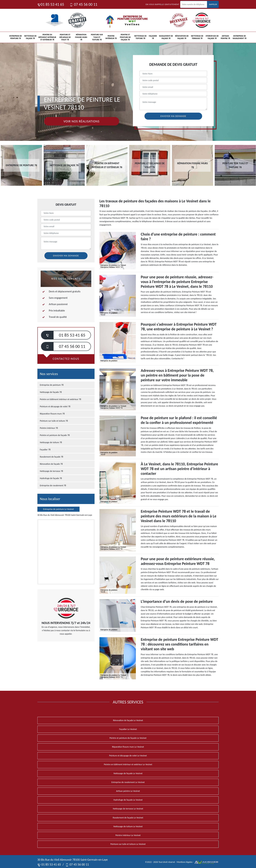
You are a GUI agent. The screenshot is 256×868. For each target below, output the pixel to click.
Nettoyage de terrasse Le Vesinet (128, 809)
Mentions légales (184, 862)
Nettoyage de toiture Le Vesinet (128, 826)
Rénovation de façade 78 (182, 37)
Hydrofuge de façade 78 (212, 37)
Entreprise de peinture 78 (16, 37)
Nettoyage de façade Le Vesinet (128, 773)
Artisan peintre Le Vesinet (128, 791)
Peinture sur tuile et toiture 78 (97, 37)
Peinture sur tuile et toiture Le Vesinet (128, 844)
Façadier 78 (153, 37)
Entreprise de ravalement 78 (240, 37)
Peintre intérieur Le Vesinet (128, 835)
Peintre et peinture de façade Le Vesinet (128, 738)
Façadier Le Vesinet (128, 729)
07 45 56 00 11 (84, 4)
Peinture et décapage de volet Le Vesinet (128, 756)
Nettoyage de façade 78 (30, 37)
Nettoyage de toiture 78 (140, 37)
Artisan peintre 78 (225, 37)
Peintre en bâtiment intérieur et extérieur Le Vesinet (128, 764)
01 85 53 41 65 (51, 4)
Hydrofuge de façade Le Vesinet (128, 800)
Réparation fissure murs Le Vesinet (128, 747)
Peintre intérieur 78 (111, 37)
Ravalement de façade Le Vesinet (128, 818)
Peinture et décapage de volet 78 (65, 37)
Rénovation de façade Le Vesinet (128, 720)
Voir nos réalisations (81, 121)
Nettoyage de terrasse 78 (197, 37)
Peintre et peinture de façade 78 (125, 37)
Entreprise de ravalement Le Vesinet (128, 782)
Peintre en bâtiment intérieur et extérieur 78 (47, 37)
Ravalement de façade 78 (166, 37)
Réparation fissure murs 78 (81, 37)
